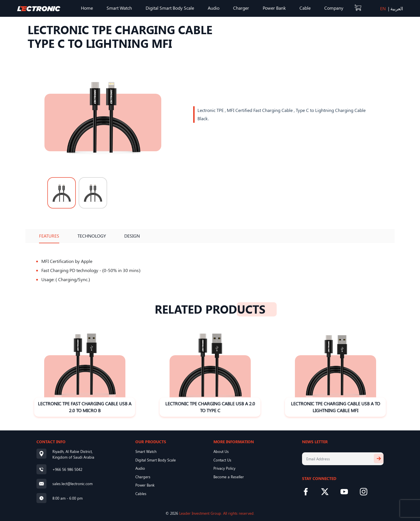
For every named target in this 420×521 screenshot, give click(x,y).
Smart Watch (119, 8)
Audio (214, 8)
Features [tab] (49, 236)
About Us (221, 451)
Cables (141, 494)
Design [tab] (132, 236)
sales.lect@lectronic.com (73, 484)
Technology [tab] (92, 236)
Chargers (143, 477)
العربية (397, 8)
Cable (305, 8)
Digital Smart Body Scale (170, 8)
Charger (241, 8)
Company (334, 8)
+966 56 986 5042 (67, 469)
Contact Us (222, 460)
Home (87, 8)
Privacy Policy (224, 468)
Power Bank (274, 8)
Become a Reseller (229, 477)
